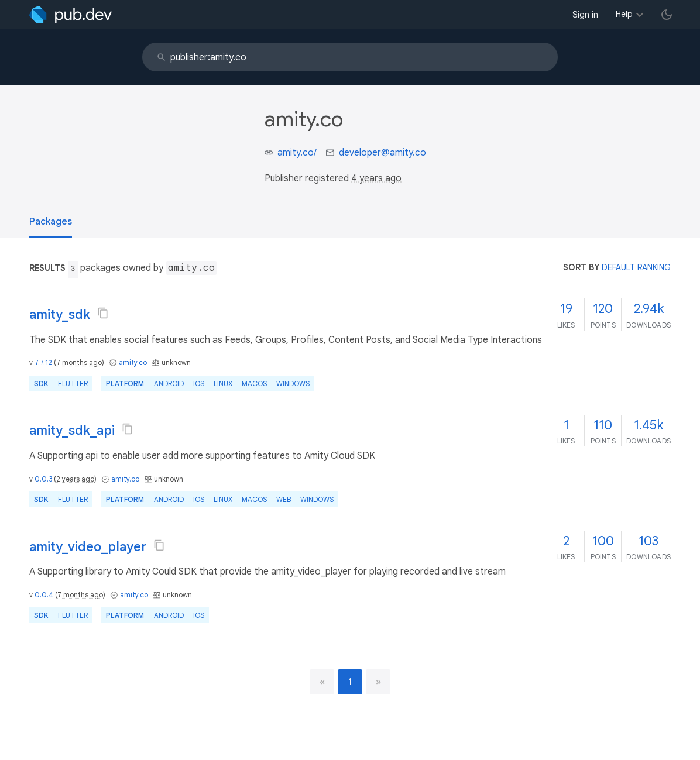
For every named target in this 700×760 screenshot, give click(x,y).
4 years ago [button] (376, 178)
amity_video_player (88, 547)
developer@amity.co (382, 153)
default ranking (636, 267)
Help (624, 14)
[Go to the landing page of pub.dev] (71, 15)
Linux (223, 384)
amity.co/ (297, 153)
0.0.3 (43, 479)
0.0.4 (44, 595)
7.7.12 (43, 362)
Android (169, 384)
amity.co (133, 362)
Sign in (585, 15)
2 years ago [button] (75, 479)
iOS (199, 384)
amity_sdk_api (72, 430)
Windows (293, 384)
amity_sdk (60, 314)
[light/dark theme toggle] (667, 15)
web (284, 499)
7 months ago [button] (79, 362)
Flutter (73, 384)
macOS (254, 384)
